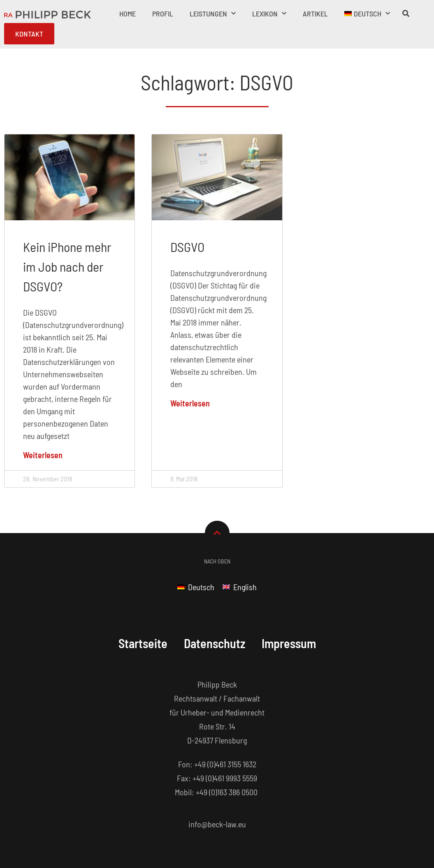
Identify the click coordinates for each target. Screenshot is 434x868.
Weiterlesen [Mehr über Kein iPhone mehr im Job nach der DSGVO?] (43, 455)
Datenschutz (215, 643)
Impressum (289, 643)
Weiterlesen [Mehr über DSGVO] (190, 403)
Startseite (143, 643)
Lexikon (269, 14)
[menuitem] (367, 14)
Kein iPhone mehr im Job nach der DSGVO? (67, 266)
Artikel (315, 14)
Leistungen (213, 14)
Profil (163, 14)
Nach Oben (217, 561)
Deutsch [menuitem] (201, 587)
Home (128, 14)
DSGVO (187, 247)
